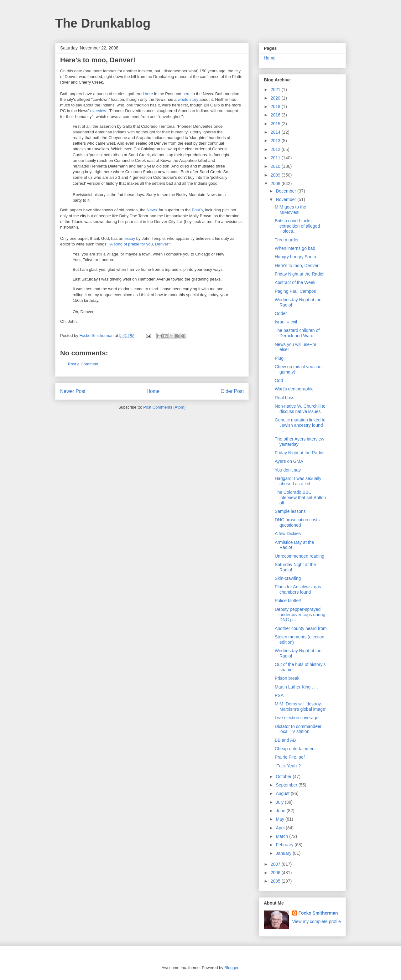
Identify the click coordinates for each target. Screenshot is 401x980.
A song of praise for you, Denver (139, 244)
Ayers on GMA (289, 461)
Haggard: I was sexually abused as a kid (298, 481)
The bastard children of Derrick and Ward (297, 333)
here (149, 94)
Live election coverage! (297, 718)
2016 (276, 115)
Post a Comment (83, 364)
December (286, 191)
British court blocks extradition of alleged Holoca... (297, 226)
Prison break (287, 678)
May (280, 819)
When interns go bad (295, 248)
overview (98, 111)
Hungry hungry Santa (295, 257)
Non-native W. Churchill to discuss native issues (300, 409)
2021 (276, 90)
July (280, 802)
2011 (276, 158)
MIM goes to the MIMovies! (290, 210)
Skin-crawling (288, 578)
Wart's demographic (294, 389)
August (283, 793)
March (282, 836)
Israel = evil (286, 322)
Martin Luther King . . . (296, 687)
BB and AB (285, 740)
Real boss (284, 398)
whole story (188, 99)
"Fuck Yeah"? (288, 766)
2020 (276, 98)
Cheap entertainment (295, 749)
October (284, 776)
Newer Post (73, 391)
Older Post (232, 391)
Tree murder (287, 240)
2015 (276, 124)
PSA (279, 695)
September (287, 785)
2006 (276, 873)
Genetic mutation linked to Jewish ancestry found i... (300, 425)
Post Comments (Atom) (164, 407)
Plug (279, 358)
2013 (276, 141)
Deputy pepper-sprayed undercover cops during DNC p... (300, 615)
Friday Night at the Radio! (300, 274)
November (286, 199)
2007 (276, 864)
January (284, 853)
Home (153, 391)
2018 (276, 106)
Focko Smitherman (318, 913)
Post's (197, 210)
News (152, 210)
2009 (276, 175)
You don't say (288, 470)
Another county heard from (301, 628)
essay (130, 238)
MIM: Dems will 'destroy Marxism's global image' (300, 707)
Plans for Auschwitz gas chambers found (298, 589)
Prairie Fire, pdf (290, 757)
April (281, 828)
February (285, 845)
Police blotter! (288, 601)
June (281, 811)
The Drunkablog (103, 23)
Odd (279, 380)
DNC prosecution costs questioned (297, 522)
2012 (276, 149)
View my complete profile (317, 921)
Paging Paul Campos (295, 291)
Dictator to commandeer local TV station (298, 729)
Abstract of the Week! (296, 282)
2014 (276, 132)
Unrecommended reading (299, 556)
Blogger (231, 968)
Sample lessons (290, 511)
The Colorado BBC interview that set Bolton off (300, 498)
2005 (276, 881)
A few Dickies (288, 534)
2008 (276, 183)
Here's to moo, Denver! (297, 266)
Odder (281, 313)
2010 (276, 166)
